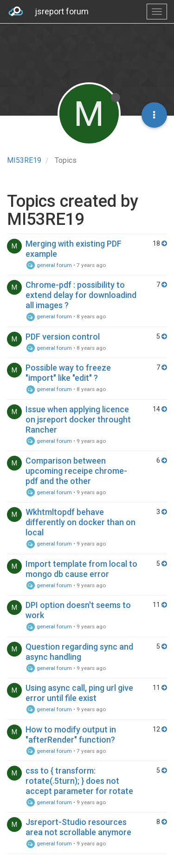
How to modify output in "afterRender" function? (71, 735)
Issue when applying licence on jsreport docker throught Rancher (78, 419)
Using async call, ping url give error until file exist (79, 693)
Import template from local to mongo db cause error (81, 569)
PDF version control (63, 337)
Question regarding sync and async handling (79, 652)
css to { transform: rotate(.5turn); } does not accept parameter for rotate (79, 781)
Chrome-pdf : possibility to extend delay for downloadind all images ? (81, 295)
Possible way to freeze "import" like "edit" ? (68, 373)
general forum (49, 265)
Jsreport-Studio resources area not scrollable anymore (78, 827)
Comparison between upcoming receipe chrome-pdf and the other (76, 471)
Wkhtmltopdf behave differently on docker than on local (81, 522)
